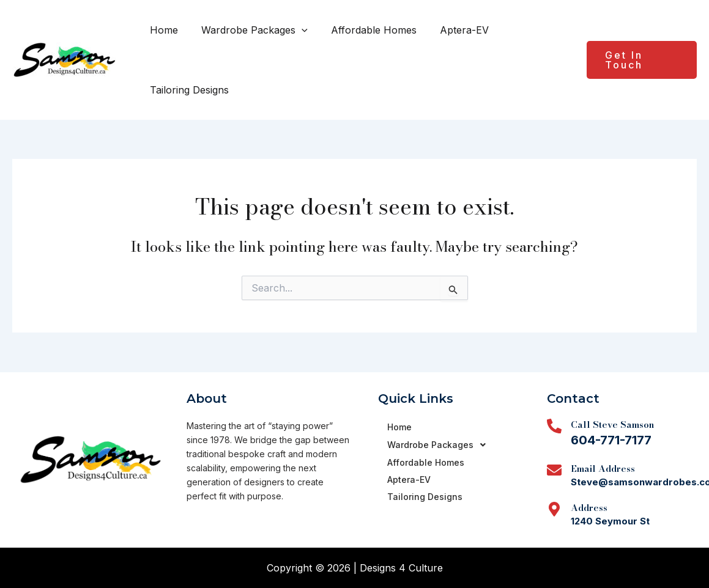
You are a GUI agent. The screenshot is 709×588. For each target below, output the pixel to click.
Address (589, 508)
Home (162, 30)
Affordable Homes (365, 30)
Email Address (603, 469)
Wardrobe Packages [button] (249, 30)
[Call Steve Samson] (554, 426)
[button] (296, 30)
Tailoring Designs (187, 90)
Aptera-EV (451, 30)
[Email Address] (554, 470)
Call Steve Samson (612, 424)
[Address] (554, 509)
